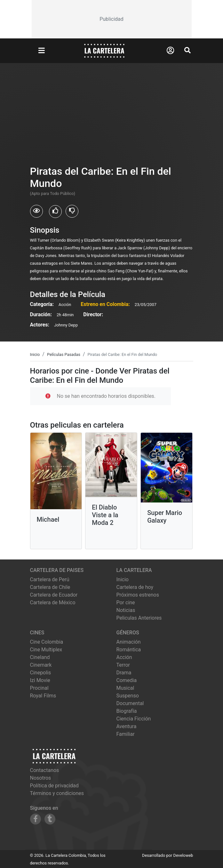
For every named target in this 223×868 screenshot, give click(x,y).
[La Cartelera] (104, 50)
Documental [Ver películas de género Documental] (130, 703)
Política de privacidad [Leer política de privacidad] (54, 786)
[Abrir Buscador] (187, 50)
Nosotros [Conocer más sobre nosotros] (41, 778)
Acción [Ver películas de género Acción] (124, 657)
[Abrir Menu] (42, 51)
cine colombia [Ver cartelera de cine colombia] (47, 642)
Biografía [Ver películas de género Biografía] (127, 711)
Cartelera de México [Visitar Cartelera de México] (53, 603)
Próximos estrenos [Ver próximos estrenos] (138, 595)
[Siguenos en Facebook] (36, 819)
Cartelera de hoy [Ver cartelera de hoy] (135, 587)
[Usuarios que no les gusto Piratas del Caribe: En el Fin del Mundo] (72, 211)
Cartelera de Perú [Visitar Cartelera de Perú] (50, 579)
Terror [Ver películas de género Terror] (123, 665)
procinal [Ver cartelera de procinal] (39, 688)
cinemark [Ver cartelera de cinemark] (41, 665)
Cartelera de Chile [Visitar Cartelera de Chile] (50, 587)
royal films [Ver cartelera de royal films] (43, 696)
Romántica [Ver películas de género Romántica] (129, 650)
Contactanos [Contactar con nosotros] (45, 770)
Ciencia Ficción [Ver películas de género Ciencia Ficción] (134, 719)
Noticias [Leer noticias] (126, 610)
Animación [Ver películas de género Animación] (129, 642)
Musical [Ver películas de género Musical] (125, 688)
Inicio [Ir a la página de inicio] (123, 579)
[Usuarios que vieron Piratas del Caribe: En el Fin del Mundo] (36, 211)
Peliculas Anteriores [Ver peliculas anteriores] (139, 618)
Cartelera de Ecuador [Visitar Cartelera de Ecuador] (54, 595)
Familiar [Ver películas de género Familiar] (126, 734)
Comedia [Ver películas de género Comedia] (127, 680)
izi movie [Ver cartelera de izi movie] (40, 680)
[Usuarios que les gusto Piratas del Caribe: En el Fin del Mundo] (55, 212)
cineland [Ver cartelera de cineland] (40, 657)
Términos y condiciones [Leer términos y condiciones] (57, 793)
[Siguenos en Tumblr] (50, 819)
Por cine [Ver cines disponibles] (126, 603)
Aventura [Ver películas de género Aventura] (127, 726)
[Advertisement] (112, 19)
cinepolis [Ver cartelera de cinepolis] (41, 673)
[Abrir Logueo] (170, 51)
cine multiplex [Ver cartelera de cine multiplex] (46, 650)
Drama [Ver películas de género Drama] (124, 673)
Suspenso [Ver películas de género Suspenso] (128, 696)
